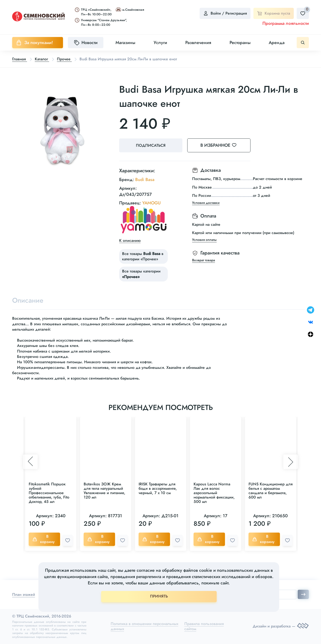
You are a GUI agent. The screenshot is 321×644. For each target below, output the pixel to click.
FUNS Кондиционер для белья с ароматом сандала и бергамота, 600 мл (271, 491)
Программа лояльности (286, 23)
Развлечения (198, 43)
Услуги (160, 43)
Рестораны (240, 43)
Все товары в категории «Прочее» (143, 256)
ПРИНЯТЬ (159, 596)
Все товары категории (141, 274)
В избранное (221, 145)
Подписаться (151, 145)
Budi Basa (145, 180)
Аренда (277, 43)
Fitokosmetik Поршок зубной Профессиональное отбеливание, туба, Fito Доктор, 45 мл (49, 493)
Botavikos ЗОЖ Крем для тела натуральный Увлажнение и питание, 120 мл (104, 491)
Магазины (125, 43)
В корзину (44, 539)
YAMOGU (152, 203)
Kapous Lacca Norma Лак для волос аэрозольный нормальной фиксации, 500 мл (214, 493)
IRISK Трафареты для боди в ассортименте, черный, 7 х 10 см (158, 488)
